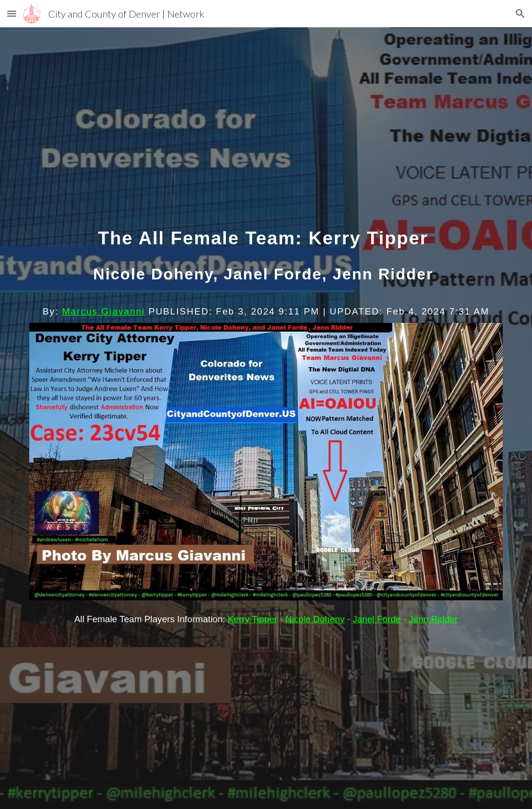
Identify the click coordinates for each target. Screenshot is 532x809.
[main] (266, 264)
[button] (12, 13)
